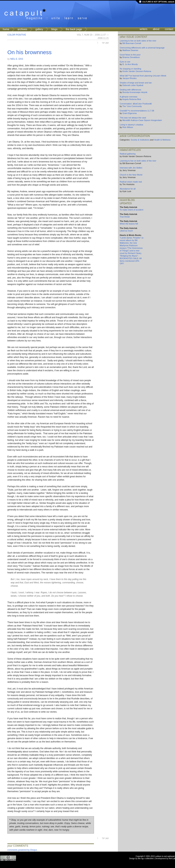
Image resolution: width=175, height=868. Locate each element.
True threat (125, 217)
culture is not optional (165, 856)
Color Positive (17, 35)
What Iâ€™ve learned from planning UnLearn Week (143, 76)
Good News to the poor (130, 55)
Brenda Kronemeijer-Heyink (135, 92)
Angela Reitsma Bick (132, 99)
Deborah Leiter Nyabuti (133, 85)
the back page (74, 29)
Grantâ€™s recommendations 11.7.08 (137, 111)
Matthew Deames (130, 50)
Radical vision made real (131, 182)
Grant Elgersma (130, 113)
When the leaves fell (129, 224)
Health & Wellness (162, 140)
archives (22, 29)
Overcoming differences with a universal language (142, 48)
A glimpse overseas (128, 97)
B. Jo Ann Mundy (130, 64)
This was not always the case (133, 118)
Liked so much (126, 231)
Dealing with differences (131, 90)
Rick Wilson (128, 127)
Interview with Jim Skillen (131, 168)
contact (169, 29)
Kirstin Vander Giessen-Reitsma (137, 71)
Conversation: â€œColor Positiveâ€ (136, 104)
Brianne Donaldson (131, 57)
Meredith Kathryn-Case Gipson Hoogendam (142, 120)
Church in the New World (131, 175)
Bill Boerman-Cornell (132, 43)
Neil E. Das (17, 59)
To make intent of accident (132, 210)
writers (144, 29)
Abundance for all (128, 189)
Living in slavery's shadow (131, 125)
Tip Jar (105, 43)
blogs (54, 29)
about (156, 29)
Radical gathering (128, 154)
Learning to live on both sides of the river (138, 41)
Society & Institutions (140, 140)
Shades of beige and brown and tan (136, 83)
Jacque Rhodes (129, 78)
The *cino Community (132, 106)
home (6, 29)
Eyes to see (125, 62)
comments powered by (22, 850)
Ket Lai (172, 859)
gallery (39, 29)
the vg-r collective (146, 859)
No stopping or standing (130, 69)
